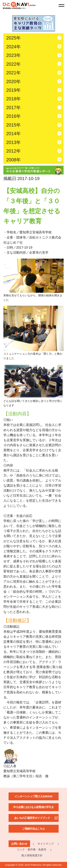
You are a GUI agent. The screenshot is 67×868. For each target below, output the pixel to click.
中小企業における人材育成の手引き (34, 807)
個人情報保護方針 (32, 855)
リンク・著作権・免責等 (32, 849)
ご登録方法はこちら (33, 829)
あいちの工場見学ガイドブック (32, 818)
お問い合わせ (19, 844)
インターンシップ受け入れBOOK (33, 796)
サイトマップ (46, 844)
